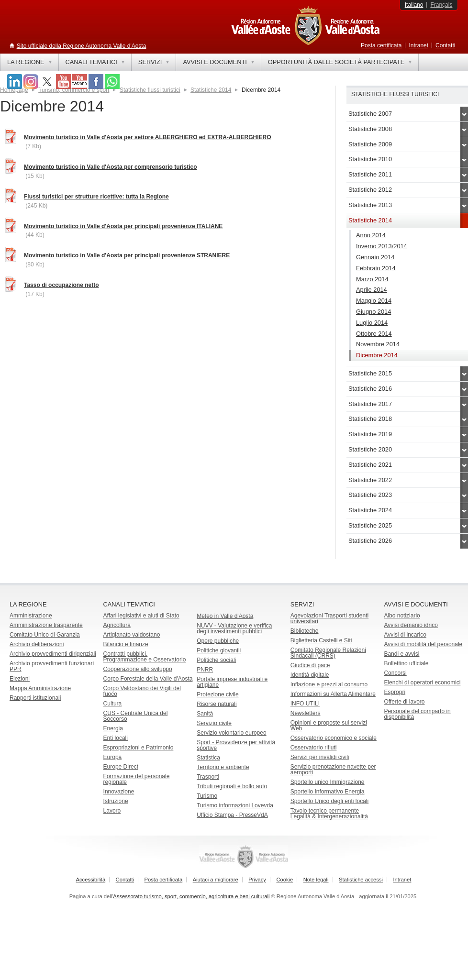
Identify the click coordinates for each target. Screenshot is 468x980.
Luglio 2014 (372, 323)
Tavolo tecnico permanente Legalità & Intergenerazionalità (329, 814)
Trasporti (208, 777)
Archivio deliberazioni (37, 644)
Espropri (395, 692)
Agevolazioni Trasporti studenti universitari (329, 618)
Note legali (316, 880)
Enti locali (116, 738)
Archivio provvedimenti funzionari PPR (52, 666)
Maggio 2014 (374, 301)
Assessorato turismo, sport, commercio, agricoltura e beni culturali (191, 896)
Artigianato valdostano (132, 635)
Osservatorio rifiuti (314, 748)
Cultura (113, 704)
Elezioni (20, 679)
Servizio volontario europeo (231, 733)
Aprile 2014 (372, 290)
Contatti (445, 45)
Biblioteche (305, 631)
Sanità (205, 714)
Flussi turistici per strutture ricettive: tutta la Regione (96, 197)
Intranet (418, 45)
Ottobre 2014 (374, 334)
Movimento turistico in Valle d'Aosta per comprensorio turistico (111, 167)
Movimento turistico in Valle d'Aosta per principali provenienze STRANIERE (127, 255)
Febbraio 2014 (376, 268)
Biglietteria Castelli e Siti (321, 640)
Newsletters (306, 713)
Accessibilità (91, 880)
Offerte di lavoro (404, 702)
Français (441, 5)
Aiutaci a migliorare (216, 880)
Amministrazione (31, 616)
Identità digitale (310, 675)
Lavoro (112, 811)
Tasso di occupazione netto (61, 285)
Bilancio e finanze (126, 644)
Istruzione (116, 801)
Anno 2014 (371, 235)
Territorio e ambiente (223, 767)
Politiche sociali (216, 660)
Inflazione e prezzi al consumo (329, 684)
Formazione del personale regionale (137, 779)
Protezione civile (217, 694)
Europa (113, 757)
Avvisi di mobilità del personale (423, 644)
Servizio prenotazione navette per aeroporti (333, 770)
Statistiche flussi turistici (150, 90)
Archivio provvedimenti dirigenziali (53, 654)
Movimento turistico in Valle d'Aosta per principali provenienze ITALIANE (123, 226)
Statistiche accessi (361, 880)
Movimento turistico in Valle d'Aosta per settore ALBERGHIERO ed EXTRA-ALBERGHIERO (147, 137)
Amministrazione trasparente (46, 625)
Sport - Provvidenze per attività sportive (236, 745)
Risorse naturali (217, 704)
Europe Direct (121, 767)
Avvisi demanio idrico (411, 625)
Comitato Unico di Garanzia (45, 635)
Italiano (414, 5)
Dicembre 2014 (377, 355)
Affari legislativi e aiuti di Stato (141, 616)
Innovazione (119, 792)
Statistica (208, 758)
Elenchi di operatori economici (422, 683)
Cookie (284, 880)
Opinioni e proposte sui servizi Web (329, 726)
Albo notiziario (402, 616)
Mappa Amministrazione (40, 688)
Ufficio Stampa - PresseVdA (232, 815)
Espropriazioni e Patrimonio (139, 748)
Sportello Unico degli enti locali (329, 801)
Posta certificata (381, 45)
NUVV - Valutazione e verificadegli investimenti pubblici (234, 628)
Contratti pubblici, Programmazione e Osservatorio (145, 657)
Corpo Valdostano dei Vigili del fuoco (142, 691)
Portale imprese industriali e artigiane (232, 682)
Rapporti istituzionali (35, 698)
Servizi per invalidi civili (320, 757)
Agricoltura (117, 625)
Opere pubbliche (218, 641)
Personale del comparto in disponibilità (417, 714)
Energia (113, 728)
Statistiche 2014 (211, 90)
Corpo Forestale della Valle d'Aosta (148, 679)
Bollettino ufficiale (406, 663)
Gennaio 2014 (375, 257)
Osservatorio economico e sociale (334, 738)
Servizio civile (214, 723)
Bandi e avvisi (401, 654)
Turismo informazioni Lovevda (235, 805)
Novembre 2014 (378, 344)
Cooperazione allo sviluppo (138, 669)
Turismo (207, 796)
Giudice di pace (310, 665)
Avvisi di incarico (405, 635)
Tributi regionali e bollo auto (232, 786)
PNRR (205, 670)
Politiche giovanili (219, 650)
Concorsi (395, 673)
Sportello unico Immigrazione (328, 782)
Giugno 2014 (373, 312)
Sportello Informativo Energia (328, 792)
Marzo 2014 (372, 279)
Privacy (257, 880)
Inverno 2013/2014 (382, 246)
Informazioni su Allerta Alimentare (333, 694)
